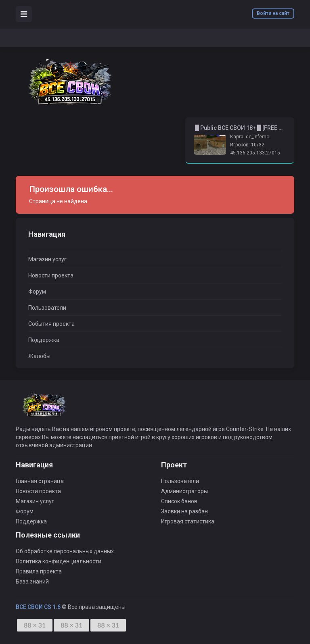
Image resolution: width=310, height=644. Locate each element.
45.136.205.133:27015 (255, 153)
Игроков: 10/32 (247, 145)
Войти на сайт (273, 13)
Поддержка (44, 340)
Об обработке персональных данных (65, 551)
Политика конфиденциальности (59, 561)
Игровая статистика (188, 521)
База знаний (32, 581)
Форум (37, 292)
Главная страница (40, 481)
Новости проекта (51, 275)
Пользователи (47, 308)
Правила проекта (39, 571)
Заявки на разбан (184, 511)
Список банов (179, 501)
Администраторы (184, 491)
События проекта (51, 324)
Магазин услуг (47, 259)
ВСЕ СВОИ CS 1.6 (38, 607)
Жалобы (39, 356)
